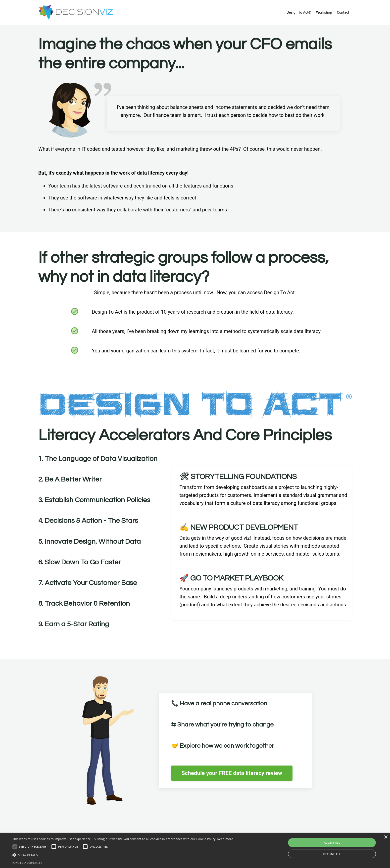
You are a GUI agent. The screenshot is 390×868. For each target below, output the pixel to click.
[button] (123, 855)
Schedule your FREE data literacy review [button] (236, 773)
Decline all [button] (332, 854)
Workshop (324, 12)
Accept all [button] (332, 843)
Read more (225, 839)
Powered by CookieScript (27, 863)
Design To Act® (299, 12)
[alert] (195, 850)
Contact (343, 12)
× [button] (386, 837)
